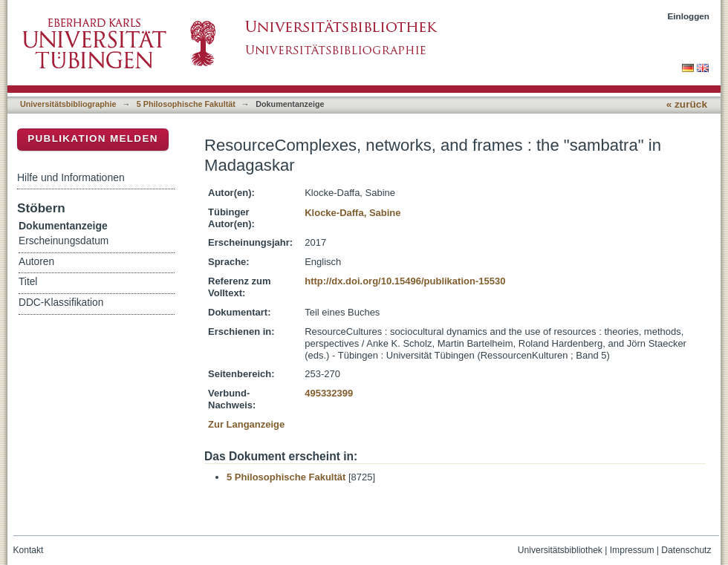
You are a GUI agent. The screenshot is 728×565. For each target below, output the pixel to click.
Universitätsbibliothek (560, 550)
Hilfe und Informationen (71, 177)
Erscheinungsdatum (64, 241)
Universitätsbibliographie (68, 104)
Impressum (632, 550)
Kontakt (29, 550)
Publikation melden (93, 138)
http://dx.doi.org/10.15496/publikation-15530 (405, 281)
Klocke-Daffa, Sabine (352, 213)
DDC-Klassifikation (61, 303)
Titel (28, 282)
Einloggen (689, 16)
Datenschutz (686, 550)
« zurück (687, 104)
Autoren (36, 262)
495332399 (329, 393)
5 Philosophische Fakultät (186, 104)
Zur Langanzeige (246, 424)
